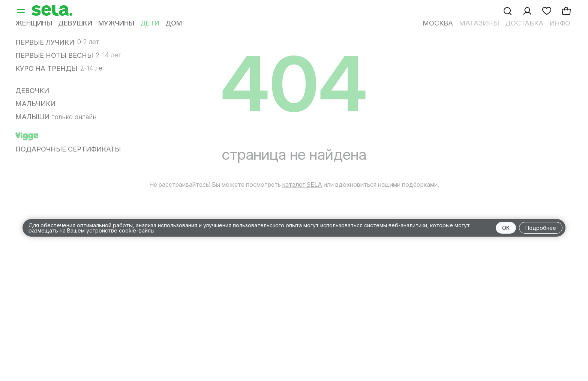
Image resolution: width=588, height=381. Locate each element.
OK (506, 228)
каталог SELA (302, 184)
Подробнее (541, 228)
